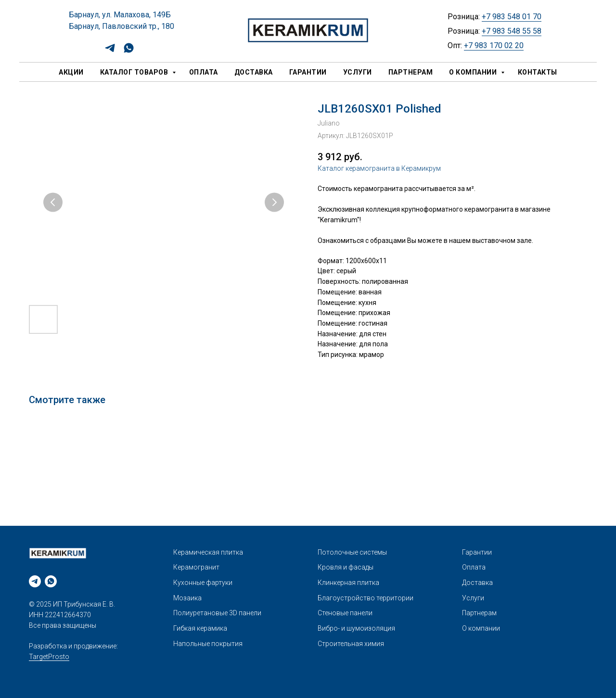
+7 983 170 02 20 (494, 45)
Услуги (358, 72)
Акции (71, 72)
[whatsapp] (129, 51)
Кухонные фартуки (203, 583)
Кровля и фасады (346, 567)
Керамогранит (196, 567)
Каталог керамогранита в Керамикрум (379, 168)
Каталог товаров (135, 72)
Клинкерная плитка (348, 583)
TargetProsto (49, 657)
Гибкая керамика (200, 628)
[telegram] (110, 51)
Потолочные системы (352, 552)
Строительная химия (351, 644)
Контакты (538, 72)
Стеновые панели (345, 613)
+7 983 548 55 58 (512, 31)
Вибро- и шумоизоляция (356, 628)
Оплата (204, 72)
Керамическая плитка (208, 552)
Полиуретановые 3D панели (217, 613)
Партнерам (411, 72)
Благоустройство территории (366, 598)
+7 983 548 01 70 (512, 17)
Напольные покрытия (208, 644)
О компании (474, 72)
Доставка (254, 72)
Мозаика (187, 598)
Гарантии (308, 72)
